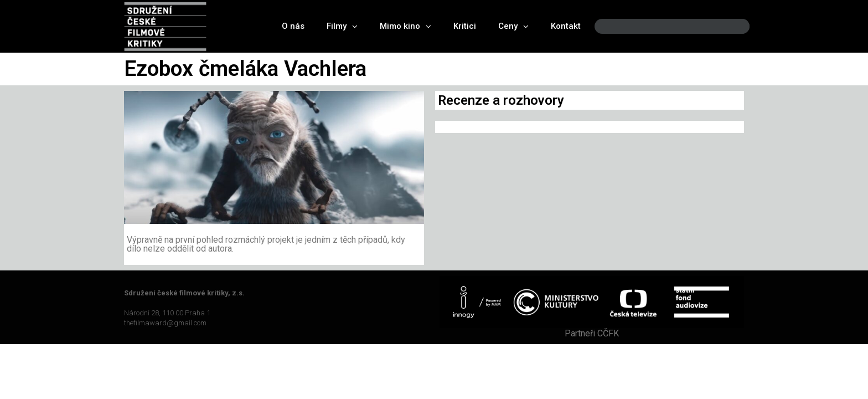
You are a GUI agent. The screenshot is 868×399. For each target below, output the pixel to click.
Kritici (465, 26)
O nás (293, 26)
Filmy (342, 26)
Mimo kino (405, 26)
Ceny (513, 26)
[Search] (732, 26)
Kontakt (566, 26)
